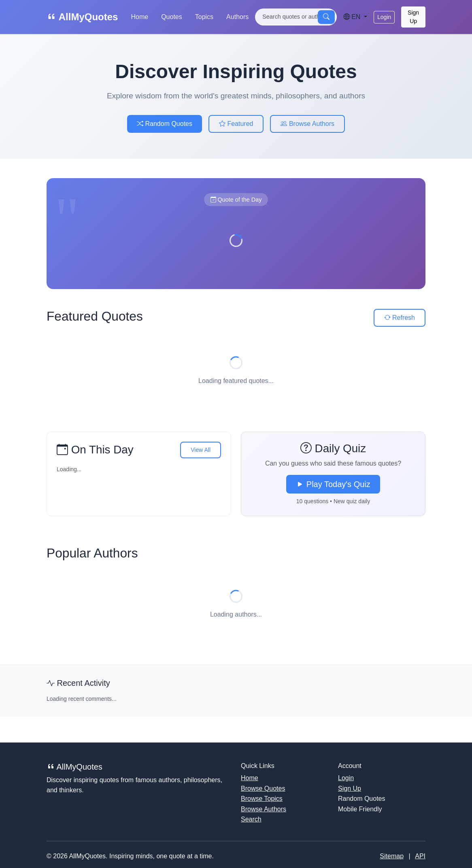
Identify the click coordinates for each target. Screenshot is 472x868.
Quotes (172, 17)
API (420, 856)
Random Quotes (165, 124)
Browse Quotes (263, 788)
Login (384, 17)
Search (251, 819)
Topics (204, 17)
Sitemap (392, 856)
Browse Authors (307, 124)
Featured (236, 124)
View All (201, 450)
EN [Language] (353, 17)
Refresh (400, 318)
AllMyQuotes (82, 17)
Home (139, 17)
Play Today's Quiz (333, 484)
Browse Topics (262, 799)
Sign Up (413, 17)
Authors (237, 17)
